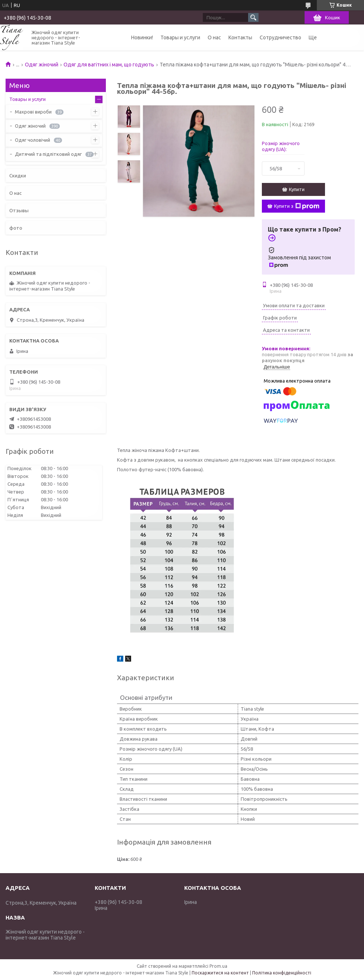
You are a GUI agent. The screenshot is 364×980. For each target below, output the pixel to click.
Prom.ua (218, 966)
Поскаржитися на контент (220, 973)
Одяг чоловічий (32, 140)
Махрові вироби (33, 112)
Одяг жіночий (42, 65)
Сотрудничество (280, 37)
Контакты (240, 37)
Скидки (18, 176)
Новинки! (142, 37)
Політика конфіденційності (282, 973)
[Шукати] (253, 17)
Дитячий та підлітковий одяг (48, 154)
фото (16, 228)
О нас (214, 37)
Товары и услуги (180, 37)
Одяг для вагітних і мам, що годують (109, 65)
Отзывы (19, 210)
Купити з (297, 206)
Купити (297, 189)
